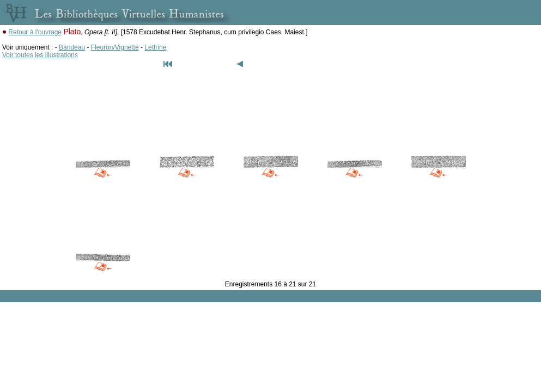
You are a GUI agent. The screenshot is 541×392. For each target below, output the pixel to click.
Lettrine (155, 47)
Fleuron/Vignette (115, 47)
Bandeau (72, 47)
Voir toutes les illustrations (40, 55)
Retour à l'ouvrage (35, 32)
